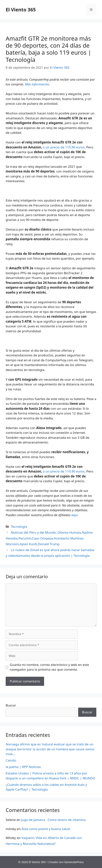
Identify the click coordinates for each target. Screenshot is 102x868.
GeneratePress (74, 862)
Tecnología (19, 527)
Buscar (11, 705)
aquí (75, 515)
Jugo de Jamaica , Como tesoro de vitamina (53, 820)
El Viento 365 (21, 9)
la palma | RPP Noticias (23, 767)
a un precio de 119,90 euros (64, 147)
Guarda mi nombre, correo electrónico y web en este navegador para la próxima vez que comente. (49, 667)
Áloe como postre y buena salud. (46, 829)
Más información (37, 84)
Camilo (11, 760)
